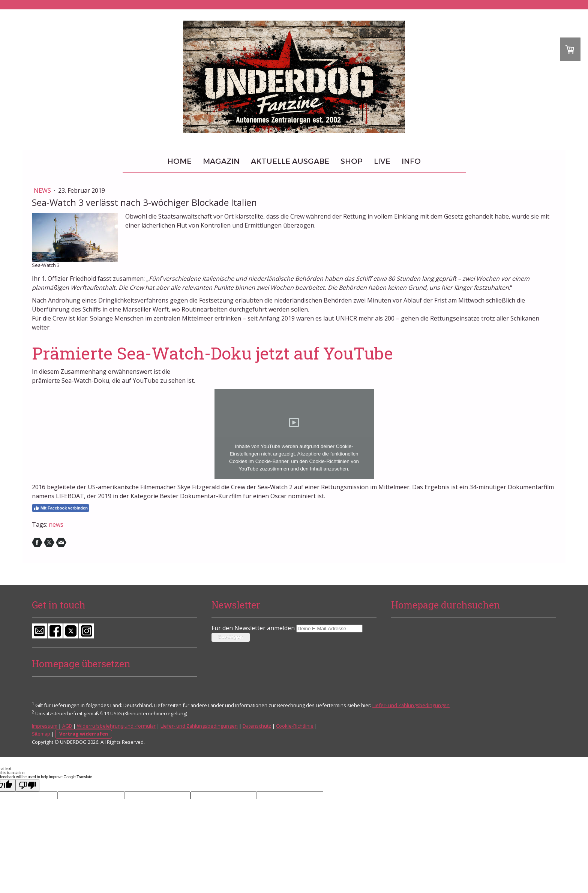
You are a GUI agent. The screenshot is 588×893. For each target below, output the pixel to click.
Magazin (221, 161)
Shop (352, 161)
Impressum (45, 726)
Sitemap (41, 734)
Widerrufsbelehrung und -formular (116, 726)
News (43, 190)
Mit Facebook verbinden (61, 508)
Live (382, 161)
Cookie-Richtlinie (295, 726)
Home (179, 161)
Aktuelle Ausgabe (290, 161)
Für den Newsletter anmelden (253, 628)
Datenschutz (257, 726)
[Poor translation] (27, 785)
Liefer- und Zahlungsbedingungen (411, 705)
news (56, 524)
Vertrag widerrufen (84, 734)
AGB (67, 726)
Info (411, 161)
